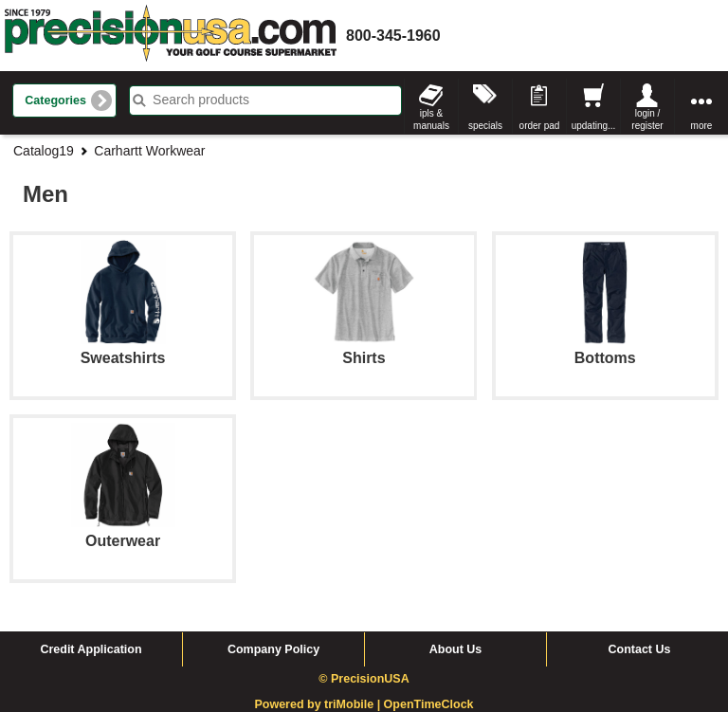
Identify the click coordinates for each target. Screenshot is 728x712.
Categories (55, 100)
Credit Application (91, 649)
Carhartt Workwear (149, 151)
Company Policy (273, 649)
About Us (456, 649)
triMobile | (354, 704)
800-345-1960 (393, 36)
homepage (171, 36)
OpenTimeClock (429, 704)
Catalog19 (44, 151)
